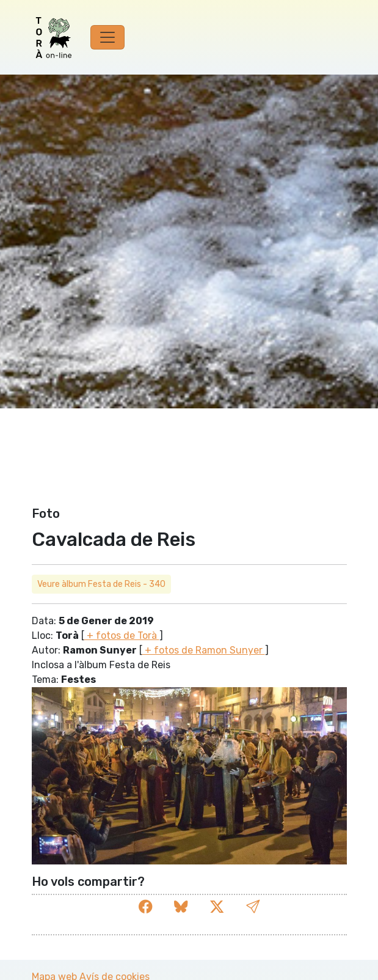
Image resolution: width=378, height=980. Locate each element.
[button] (253, 908)
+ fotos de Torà (122, 636)
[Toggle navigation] (107, 37)
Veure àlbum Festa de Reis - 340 (101, 584)
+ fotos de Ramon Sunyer (204, 650)
